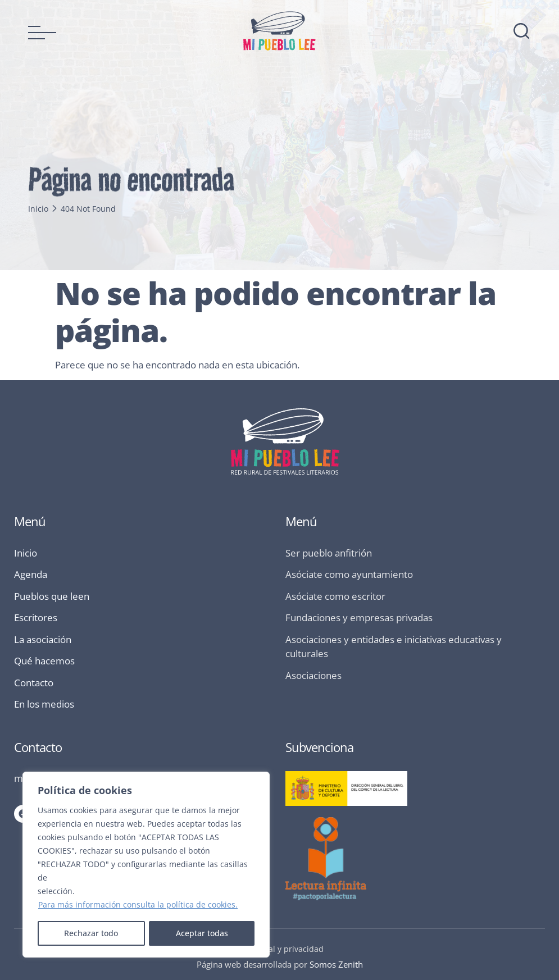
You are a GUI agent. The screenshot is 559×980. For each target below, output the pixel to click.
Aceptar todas (202, 933)
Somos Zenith (336, 964)
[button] (42, 33)
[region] (146, 865)
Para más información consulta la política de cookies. (138, 905)
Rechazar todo (91, 933)
